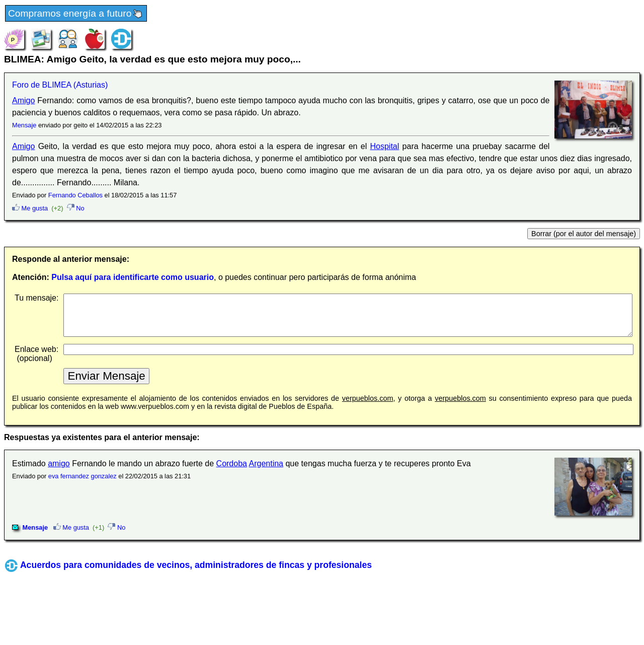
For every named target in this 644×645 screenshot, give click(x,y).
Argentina (266, 471)
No (76, 208)
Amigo (23, 100)
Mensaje (24, 125)
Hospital (385, 146)
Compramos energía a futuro (76, 14)
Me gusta (30, 208)
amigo (59, 471)
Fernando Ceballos (75, 195)
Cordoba (232, 471)
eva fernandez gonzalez (83, 484)
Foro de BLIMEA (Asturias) (60, 85)
